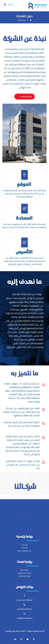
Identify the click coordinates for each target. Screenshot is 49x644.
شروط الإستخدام (25, 576)
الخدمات (25, 548)
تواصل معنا (24, 570)
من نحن (25, 545)
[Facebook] (34, 639)
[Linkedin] (15, 639)
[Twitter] (28, 639)
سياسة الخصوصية (25, 573)
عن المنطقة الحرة (24, 551)
